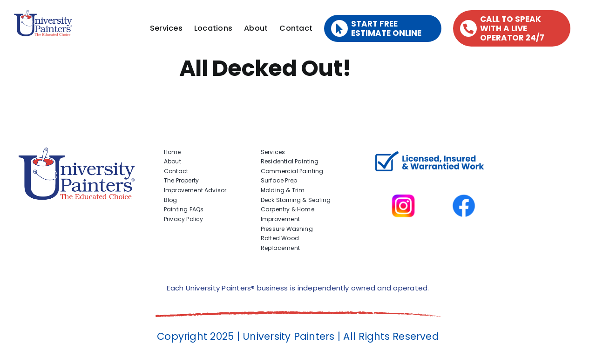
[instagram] (403, 181)
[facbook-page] (464, 181)
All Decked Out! (265, 68)
